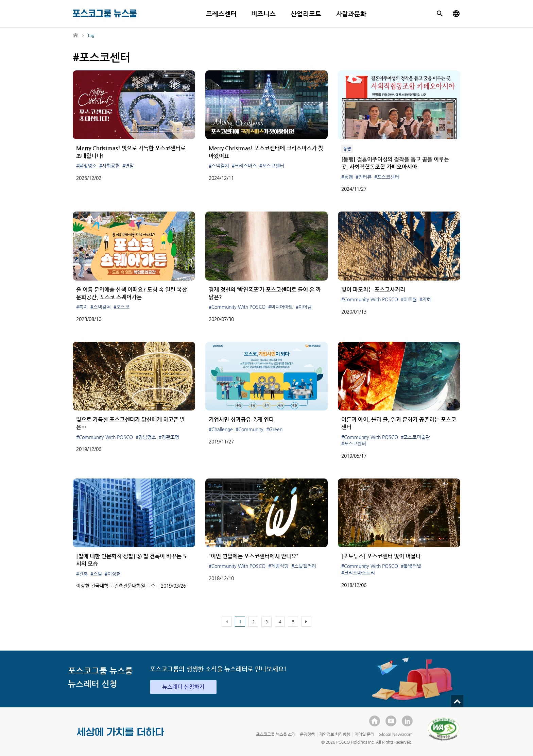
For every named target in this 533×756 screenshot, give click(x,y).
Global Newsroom (396, 734)
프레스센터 (221, 14)
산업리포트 (306, 14)
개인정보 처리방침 (335, 734)
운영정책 (307, 734)
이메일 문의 (364, 734)
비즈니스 (263, 14)
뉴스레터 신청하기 (183, 687)
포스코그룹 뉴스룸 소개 (276, 734)
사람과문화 (351, 14)
